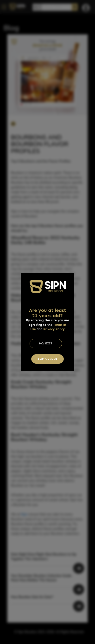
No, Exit (46, 343)
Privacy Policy (54, 329)
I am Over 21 (48, 359)
